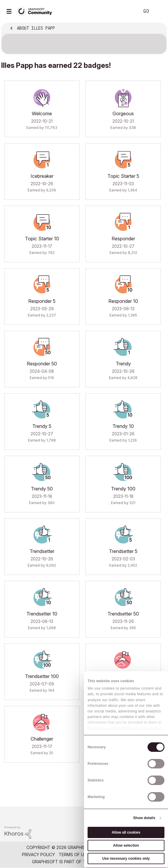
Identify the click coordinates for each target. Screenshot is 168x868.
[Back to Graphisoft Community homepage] (36, 11)
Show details (144, 818)
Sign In (159, 11)
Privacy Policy (38, 855)
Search (126, 11)
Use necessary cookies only (126, 859)
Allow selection (126, 845)
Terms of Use (74, 855)
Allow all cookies (126, 832)
